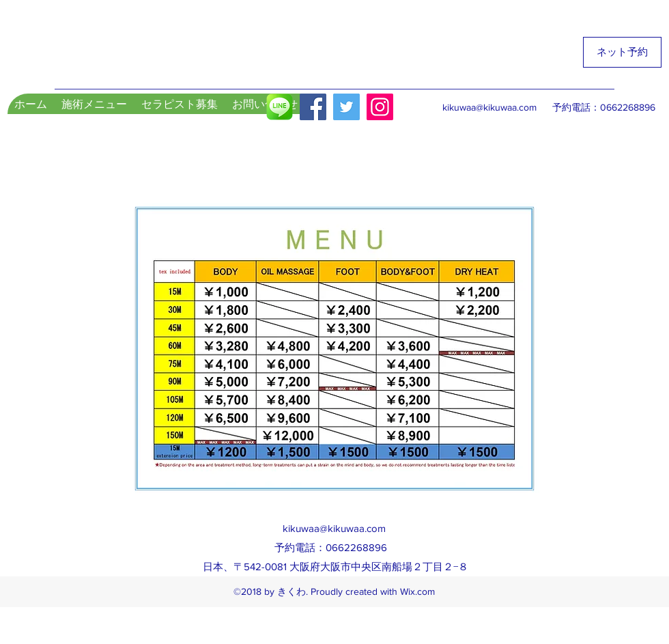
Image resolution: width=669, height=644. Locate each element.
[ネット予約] (622, 52)
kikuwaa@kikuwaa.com (489, 107)
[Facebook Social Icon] (313, 107)
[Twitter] (346, 107)
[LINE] (280, 107)
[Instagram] (380, 107)
